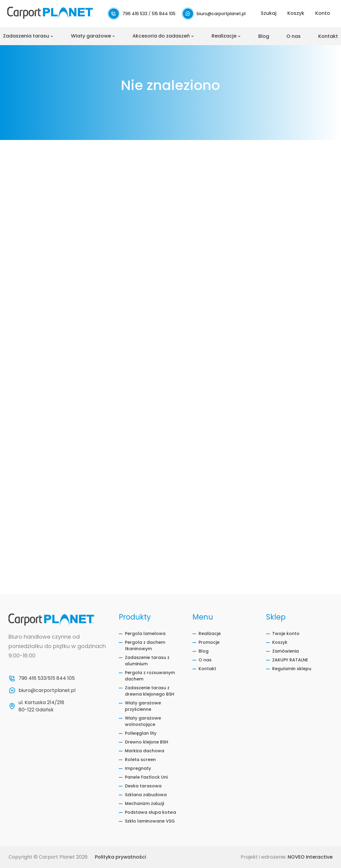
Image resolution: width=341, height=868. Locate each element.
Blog (264, 36)
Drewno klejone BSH (147, 742)
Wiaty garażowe (91, 36)
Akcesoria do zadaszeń (161, 36)
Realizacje (224, 36)
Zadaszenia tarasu (26, 36)
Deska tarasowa (143, 786)
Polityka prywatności (120, 857)
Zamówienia (286, 651)
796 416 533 (135, 14)
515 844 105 (164, 14)
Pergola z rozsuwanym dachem (150, 676)
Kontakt (328, 36)
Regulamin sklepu (292, 669)
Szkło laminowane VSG (150, 821)
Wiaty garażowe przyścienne (143, 706)
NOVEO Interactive (310, 857)
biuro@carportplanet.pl (221, 14)
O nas (294, 36)
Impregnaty (138, 768)
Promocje (209, 642)
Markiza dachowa (145, 751)
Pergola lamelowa (145, 634)
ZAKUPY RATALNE (290, 660)
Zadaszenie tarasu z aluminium (147, 661)
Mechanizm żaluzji (144, 803)
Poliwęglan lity (141, 733)
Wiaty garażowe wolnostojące (143, 721)
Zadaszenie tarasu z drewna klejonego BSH (150, 691)
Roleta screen (140, 760)
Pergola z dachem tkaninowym (145, 645)
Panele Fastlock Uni (146, 777)
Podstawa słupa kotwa (150, 812)
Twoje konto (286, 634)
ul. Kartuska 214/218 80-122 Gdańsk (42, 706)
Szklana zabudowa (146, 795)
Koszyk (280, 642)
